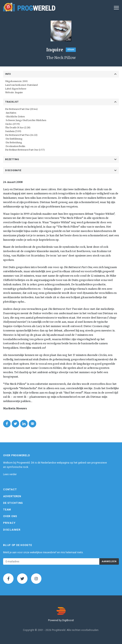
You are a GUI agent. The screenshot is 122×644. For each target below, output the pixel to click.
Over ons (10, 516)
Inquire (19, 93)
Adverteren (12, 496)
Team (7, 510)
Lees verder (10, 474)
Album (71, 50)
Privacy (9, 523)
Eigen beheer (19, 89)
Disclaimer (12, 530)
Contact (10, 489)
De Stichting (13, 503)
